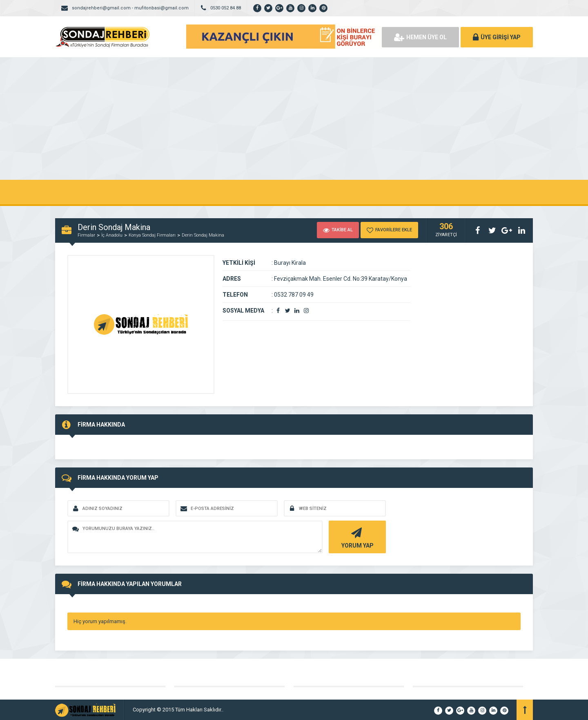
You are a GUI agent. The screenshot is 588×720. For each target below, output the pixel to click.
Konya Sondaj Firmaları (152, 235)
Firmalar (86, 235)
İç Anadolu (112, 235)
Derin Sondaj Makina (203, 235)
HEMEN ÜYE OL (420, 37)
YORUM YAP (356, 537)
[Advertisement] (294, 119)
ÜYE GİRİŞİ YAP (497, 37)
